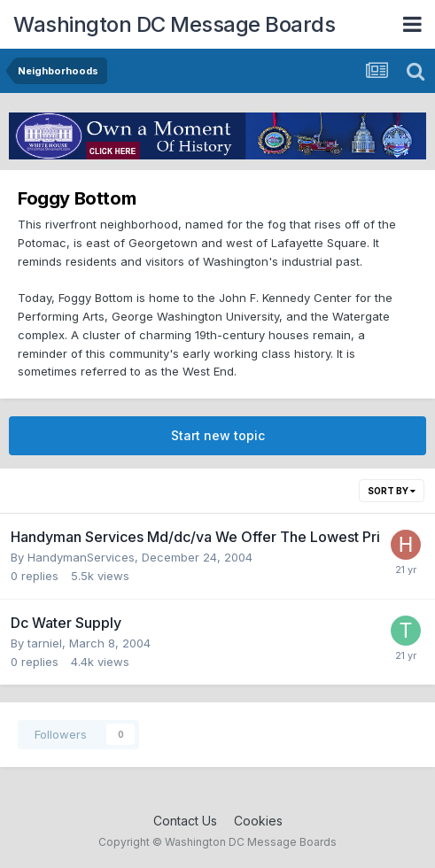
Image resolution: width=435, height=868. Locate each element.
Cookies (258, 821)
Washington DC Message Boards (174, 24)
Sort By (392, 491)
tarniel (45, 643)
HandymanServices (81, 557)
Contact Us (185, 821)
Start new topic (218, 435)
